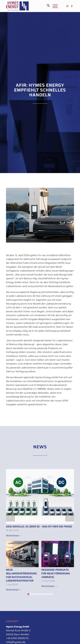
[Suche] (47, 6)
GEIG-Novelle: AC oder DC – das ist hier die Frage (39, 527)
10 (49, 594)
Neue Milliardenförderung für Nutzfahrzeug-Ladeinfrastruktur (21, 575)
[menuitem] (47, 6)
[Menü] (54, 6)
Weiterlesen (14, 536)
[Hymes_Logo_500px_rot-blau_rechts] (33, 6)
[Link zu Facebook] (72, 6)
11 (52, 594)
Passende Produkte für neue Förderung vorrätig (56, 573)
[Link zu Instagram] (67, 6)
